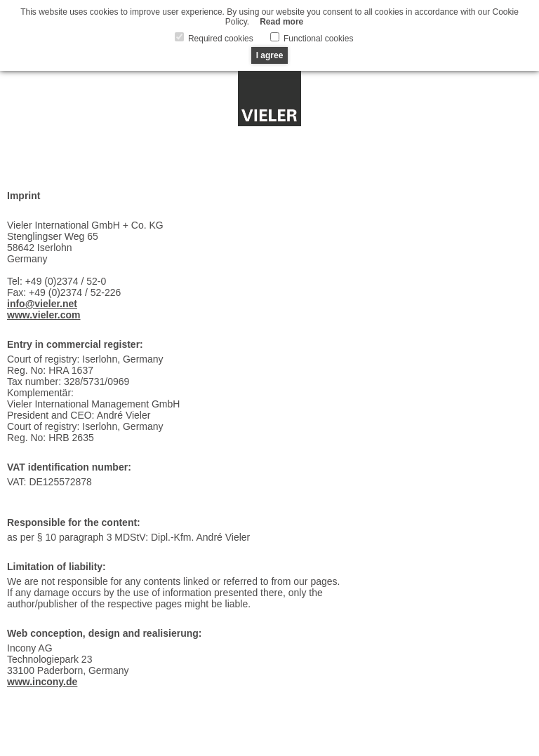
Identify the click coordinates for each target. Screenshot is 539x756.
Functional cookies (318, 39)
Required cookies (220, 39)
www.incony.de (42, 682)
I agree (270, 55)
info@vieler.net (42, 304)
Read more (281, 22)
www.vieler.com (44, 315)
